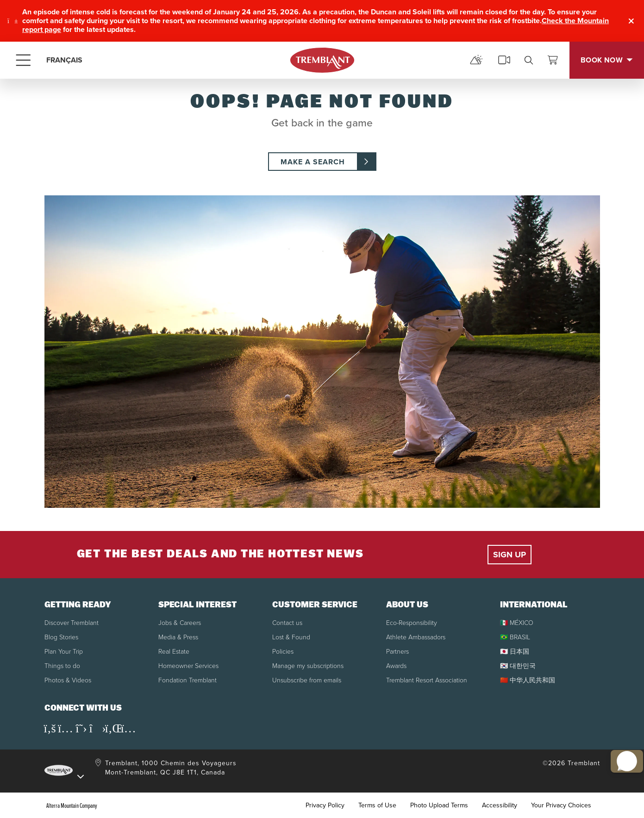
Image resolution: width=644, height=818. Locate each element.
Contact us (287, 622)
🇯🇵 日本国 (515, 651)
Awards (396, 665)
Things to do (62, 665)
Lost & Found (291, 637)
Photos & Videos (68, 680)
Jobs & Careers (180, 622)
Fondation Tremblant (188, 680)
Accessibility (500, 806)
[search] (529, 60)
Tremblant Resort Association (427, 680)
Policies (283, 651)
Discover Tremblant (72, 622)
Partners (397, 651)
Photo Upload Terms (439, 806)
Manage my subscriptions (308, 665)
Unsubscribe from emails (307, 680)
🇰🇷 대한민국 (518, 665)
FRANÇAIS (64, 60)
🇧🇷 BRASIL (515, 637)
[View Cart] (553, 60)
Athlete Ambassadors (416, 637)
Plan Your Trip (64, 651)
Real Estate (174, 651)
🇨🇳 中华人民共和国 (528, 680)
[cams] (504, 60)
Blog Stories (61, 637)
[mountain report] (476, 60)
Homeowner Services (188, 665)
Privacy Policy (325, 806)
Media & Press (178, 637)
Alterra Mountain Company (72, 806)
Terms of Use (377, 806)
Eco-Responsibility (412, 622)
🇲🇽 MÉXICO (517, 622)
